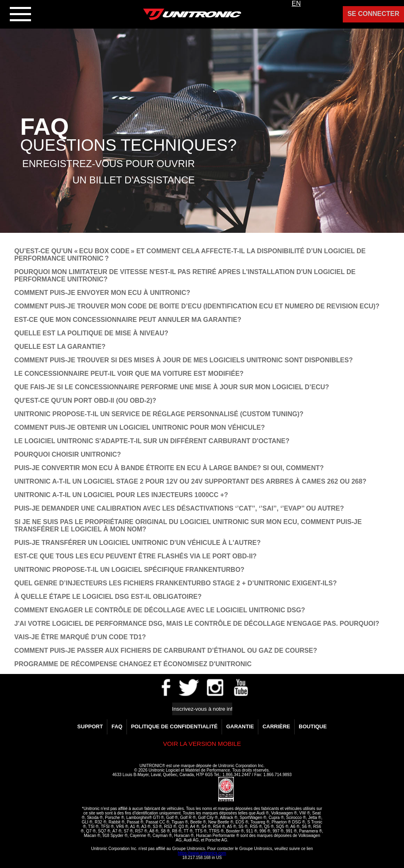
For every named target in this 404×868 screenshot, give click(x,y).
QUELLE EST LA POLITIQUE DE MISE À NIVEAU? (91, 333)
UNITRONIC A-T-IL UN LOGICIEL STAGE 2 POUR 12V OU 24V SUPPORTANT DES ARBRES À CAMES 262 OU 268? (190, 481)
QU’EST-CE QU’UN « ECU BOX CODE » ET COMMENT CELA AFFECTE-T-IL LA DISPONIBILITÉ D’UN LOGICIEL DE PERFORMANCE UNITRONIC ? (190, 255)
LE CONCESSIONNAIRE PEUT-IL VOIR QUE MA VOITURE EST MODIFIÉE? (129, 374)
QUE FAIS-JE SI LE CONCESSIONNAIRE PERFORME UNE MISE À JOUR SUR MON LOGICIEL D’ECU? (172, 387)
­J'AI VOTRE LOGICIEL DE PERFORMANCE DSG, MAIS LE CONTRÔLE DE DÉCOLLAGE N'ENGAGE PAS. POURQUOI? (197, 624)
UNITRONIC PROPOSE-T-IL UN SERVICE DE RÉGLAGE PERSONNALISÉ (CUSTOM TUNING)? (159, 414)
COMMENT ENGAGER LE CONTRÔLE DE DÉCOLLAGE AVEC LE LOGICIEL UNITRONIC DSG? (160, 610)
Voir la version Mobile (202, 744)
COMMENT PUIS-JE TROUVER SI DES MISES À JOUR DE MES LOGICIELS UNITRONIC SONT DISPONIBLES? (183, 360)
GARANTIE (240, 726)
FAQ (117, 726)
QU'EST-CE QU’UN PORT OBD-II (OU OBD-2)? (85, 401)
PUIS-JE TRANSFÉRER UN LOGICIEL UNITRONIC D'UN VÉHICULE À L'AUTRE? (138, 543)
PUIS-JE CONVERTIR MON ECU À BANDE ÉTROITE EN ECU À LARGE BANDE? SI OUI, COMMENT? (169, 468)
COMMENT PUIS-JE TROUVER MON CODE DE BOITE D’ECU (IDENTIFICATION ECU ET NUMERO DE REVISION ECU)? (197, 306)
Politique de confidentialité (174, 726)
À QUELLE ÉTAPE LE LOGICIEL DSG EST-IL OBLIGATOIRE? (108, 597)
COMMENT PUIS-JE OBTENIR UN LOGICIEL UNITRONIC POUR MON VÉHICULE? (140, 427)
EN (296, 3)
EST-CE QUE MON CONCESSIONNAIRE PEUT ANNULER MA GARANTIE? (128, 320)
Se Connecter (373, 14)
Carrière (276, 726)
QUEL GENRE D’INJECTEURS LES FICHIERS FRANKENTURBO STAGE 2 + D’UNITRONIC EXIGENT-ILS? (175, 583)
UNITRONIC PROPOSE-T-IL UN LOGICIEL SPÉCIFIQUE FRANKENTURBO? (129, 570)
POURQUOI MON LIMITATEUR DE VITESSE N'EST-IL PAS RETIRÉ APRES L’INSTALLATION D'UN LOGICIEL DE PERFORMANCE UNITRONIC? (185, 276)
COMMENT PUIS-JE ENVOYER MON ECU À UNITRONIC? (102, 293)
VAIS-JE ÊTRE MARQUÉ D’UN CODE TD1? (80, 637)
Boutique (313, 726)
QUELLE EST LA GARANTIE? (60, 347)
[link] (199, 790)
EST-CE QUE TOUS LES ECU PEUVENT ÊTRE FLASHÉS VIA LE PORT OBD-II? (135, 556)
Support (90, 726)
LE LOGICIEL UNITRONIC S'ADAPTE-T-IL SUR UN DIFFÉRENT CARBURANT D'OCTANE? (152, 441)
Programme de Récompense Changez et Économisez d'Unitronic (133, 664)
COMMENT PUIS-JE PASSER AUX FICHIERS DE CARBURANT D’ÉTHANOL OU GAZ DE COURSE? (166, 650)
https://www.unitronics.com (202, 853)
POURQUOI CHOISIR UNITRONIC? (68, 454)
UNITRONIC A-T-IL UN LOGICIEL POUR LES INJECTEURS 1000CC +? (121, 495)
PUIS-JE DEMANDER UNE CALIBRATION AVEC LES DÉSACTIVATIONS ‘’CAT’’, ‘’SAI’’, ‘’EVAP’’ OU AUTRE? (179, 508)
